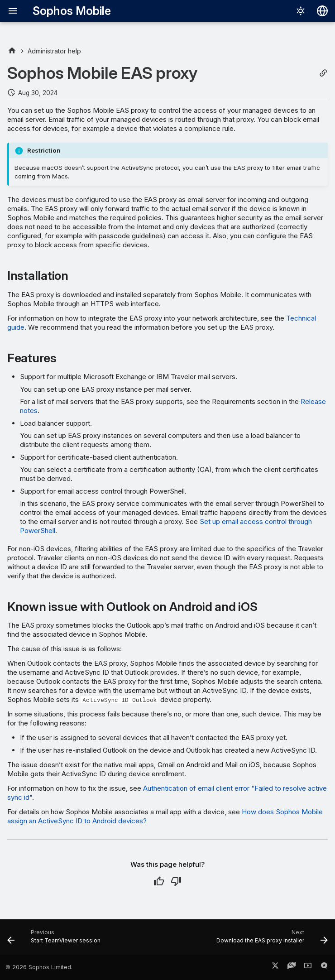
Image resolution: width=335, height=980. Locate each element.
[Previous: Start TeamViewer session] (55, 940)
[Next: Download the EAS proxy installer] (271, 940)
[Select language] (322, 11)
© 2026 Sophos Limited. (39, 967)
